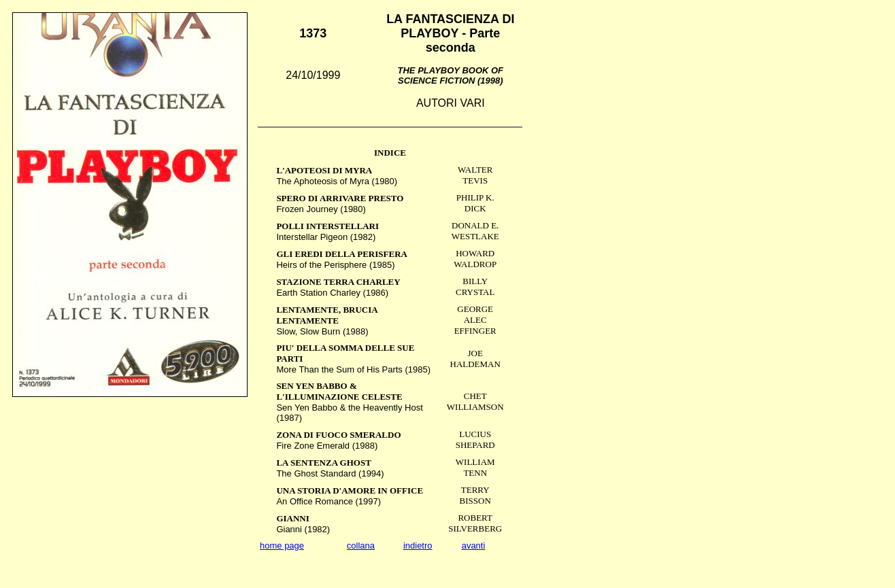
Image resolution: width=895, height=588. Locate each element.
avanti (474, 546)
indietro (418, 546)
